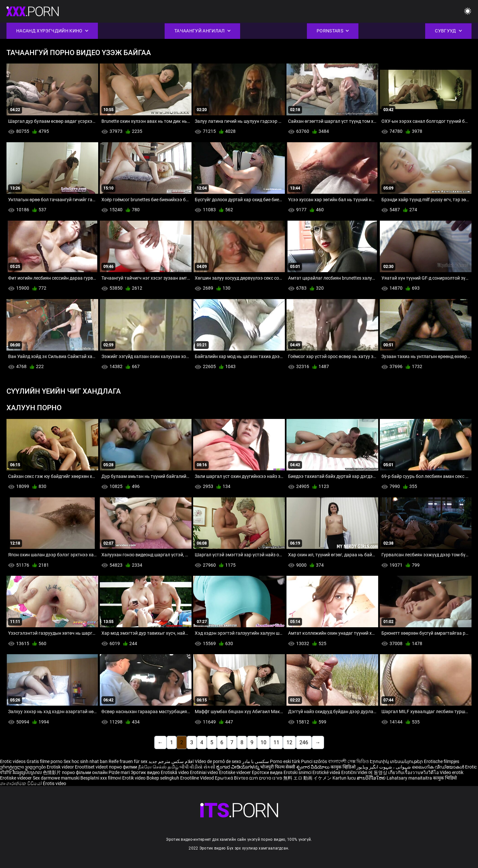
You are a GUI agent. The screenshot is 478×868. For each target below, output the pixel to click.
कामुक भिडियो (445, 778)
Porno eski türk (285, 761)
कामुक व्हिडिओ (344, 767)
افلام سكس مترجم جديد (171, 761)
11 (276, 742)
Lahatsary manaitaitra (410, 778)
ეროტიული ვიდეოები (23, 767)
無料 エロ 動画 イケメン (307, 778)
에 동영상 (378, 772)
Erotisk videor (61, 767)
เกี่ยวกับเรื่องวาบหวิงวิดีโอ (414, 772)
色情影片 (52, 772)
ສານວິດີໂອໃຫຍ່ (372, 778)
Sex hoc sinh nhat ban (86, 761)
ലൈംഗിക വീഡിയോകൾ (438, 767)
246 (304, 742)
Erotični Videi (355, 772)
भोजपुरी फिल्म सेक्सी (278, 767)
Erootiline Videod (198, 778)
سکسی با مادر (256, 761)
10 (263, 742)
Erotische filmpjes (442, 761)
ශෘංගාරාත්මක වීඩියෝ (21, 783)
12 (289, 742)
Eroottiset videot (92, 767)
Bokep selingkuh (163, 778)
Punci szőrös (314, 761)
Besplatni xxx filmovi (101, 778)
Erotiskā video (175, 772)
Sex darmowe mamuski (56, 778)
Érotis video (54, 783)
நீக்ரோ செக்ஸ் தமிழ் (158, 767)
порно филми (123, 767)
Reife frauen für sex (128, 761)
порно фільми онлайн (85, 772)
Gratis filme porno (45, 761)
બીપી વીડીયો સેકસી (197, 767)
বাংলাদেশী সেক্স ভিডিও (348, 761)
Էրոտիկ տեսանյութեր (397, 761)
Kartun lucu (345, 778)
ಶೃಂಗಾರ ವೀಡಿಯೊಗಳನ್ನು (238, 767)
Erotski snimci (298, 772)
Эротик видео (146, 772)
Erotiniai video (204, 772)
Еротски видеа (268, 772)
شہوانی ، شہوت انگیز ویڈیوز (384, 767)
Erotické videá (327, 772)
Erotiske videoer (235, 772)
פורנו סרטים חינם (266, 778)
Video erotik (452, 772)
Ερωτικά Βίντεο (232, 778)
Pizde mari (119, 772)
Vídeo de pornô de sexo (218, 761)
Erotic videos (13, 761)
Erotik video (134, 778)
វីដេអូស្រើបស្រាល (28, 772)
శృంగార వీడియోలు (313, 767)
